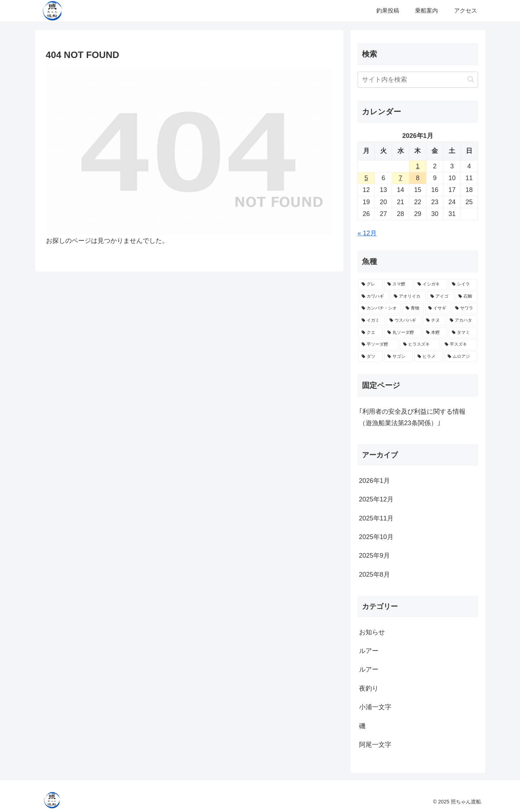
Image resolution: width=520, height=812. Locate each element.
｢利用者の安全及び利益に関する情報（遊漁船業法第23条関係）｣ (412, 417)
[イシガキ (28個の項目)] (431, 284)
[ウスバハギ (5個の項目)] (404, 321)
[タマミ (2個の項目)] (463, 333)
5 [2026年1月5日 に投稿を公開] (366, 178)
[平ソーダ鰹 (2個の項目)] (378, 345)
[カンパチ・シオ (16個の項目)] (380, 308)
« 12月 (367, 233)
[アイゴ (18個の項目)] (440, 297)
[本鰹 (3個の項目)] (435, 333)
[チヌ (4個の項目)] (434, 321)
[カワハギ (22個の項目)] (374, 297)
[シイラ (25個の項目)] (463, 284)
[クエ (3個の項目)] (371, 333)
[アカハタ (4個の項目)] (462, 321)
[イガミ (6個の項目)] (372, 321)
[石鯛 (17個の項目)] (466, 297)
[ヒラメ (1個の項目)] (429, 357)
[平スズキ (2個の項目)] (459, 345)
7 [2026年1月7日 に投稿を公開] (401, 178)
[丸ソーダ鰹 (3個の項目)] (403, 333)
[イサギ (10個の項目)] (438, 308)
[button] (471, 79)
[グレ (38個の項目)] (371, 284)
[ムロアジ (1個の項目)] (461, 357)
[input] (418, 80)
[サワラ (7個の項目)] (465, 308)
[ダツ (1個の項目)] (371, 357)
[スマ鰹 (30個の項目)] (399, 284)
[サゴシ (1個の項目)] (399, 357)
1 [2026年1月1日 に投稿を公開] (418, 166)
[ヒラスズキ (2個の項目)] (420, 345)
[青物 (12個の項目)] (413, 308)
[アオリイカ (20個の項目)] (408, 297)
